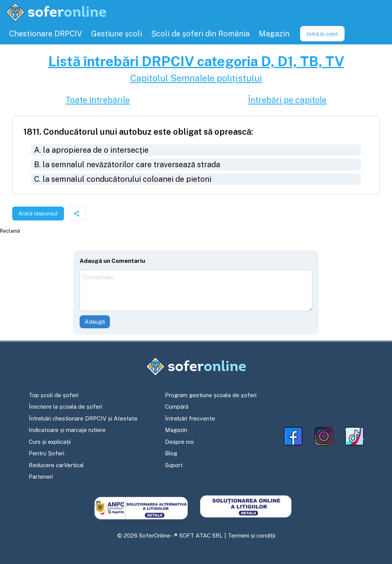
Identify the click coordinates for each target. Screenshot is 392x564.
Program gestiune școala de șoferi (211, 395)
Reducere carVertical (56, 465)
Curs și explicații (50, 442)
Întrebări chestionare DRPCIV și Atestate (83, 418)
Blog (171, 453)
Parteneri (41, 477)
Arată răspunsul (38, 214)
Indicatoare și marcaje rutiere (67, 430)
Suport (174, 465)
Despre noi (179, 442)
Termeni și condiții (252, 535)
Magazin (176, 430)
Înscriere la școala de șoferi (65, 407)
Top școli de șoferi (54, 395)
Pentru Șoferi (47, 453)
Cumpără (177, 407)
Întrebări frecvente (190, 418)
